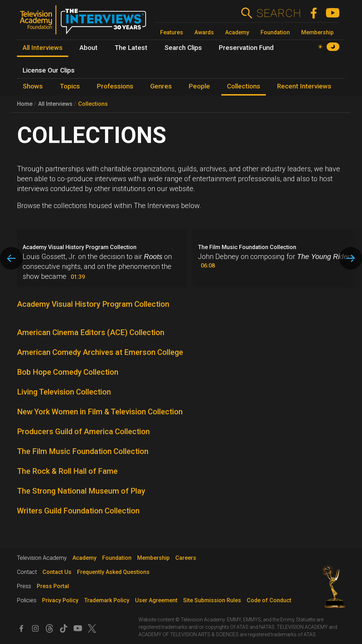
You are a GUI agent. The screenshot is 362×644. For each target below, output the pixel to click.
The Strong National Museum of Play (81, 491)
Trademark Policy (107, 600)
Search (279, 13)
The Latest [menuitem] (131, 48)
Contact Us (57, 572)
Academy (237, 32)
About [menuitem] (89, 48)
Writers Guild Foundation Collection (78, 511)
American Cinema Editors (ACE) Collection (91, 332)
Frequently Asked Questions (113, 572)
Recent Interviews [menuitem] (304, 86)
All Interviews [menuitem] (43, 48)
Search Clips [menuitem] (183, 48)
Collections (93, 104)
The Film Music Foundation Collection (83, 451)
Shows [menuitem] (33, 86)
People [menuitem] (199, 86)
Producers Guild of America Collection (83, 432)
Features (172, 32)
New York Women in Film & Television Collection (100, 412)
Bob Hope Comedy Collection (68, 372)
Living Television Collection (64, 392)
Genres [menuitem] (161, 86)
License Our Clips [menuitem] (49, 70)
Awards (204, 32)
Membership (317, 32)
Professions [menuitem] (115, 86)
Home (25, 104)
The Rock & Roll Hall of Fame (67, 471)
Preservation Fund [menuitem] (246, 48)
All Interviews (55, 104)
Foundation (275, 32)
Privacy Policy (60, 600)
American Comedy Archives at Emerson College (100, 352)
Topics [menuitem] (70, 86)
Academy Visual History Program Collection (93, 304)
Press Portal (53, 586)
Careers (186, 558)
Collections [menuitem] (244, 86)
